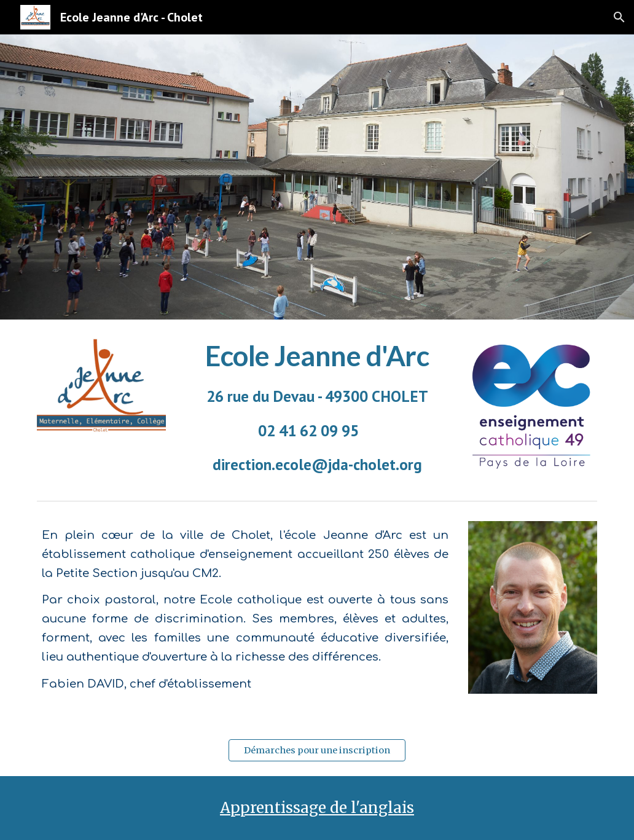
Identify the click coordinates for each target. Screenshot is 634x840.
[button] (619, 17)
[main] (317, 407)
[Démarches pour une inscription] (317, 750)
